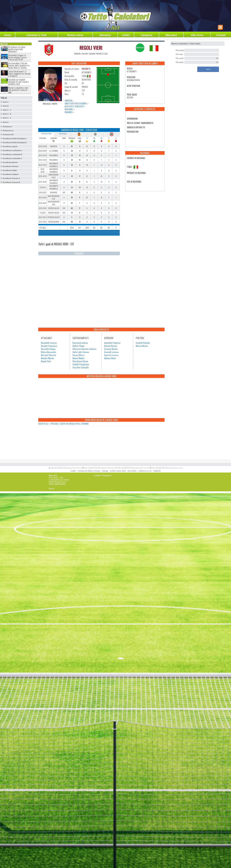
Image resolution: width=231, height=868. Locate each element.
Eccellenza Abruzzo (11, 166)
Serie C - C (7, 118)
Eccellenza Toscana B (11, 182)
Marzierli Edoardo (49, 355)
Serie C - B (7, 114)
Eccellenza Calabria (11, 174)
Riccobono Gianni (80, 361)
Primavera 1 (7, 127)
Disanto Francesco (49, 346)
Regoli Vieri (46, 361)
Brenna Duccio (111, 346)
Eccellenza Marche (10, 162)
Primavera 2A (8, 131)
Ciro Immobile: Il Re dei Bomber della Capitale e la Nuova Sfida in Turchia (19, 65)
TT (87, 138)
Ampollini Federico (112, 343)
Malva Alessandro (49, 352)
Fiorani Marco (79, 355)
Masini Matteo (79, 358)
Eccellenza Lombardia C (12, 158)
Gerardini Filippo (48, 349)
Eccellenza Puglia (10, 170)
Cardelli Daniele (143, 343)
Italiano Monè (110, 358)
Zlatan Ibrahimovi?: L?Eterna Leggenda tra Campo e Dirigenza (19, 74)
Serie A (6, 102)
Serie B (6, 106)
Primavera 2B (8, 135)
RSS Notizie (132, 471)
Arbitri (126, 35)
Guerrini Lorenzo (111, 355)
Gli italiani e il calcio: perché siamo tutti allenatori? (17, 49)
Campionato (46, 134)
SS (101, 138)
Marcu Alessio (142, 346)
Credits (73, 471)
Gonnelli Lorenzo (111, 352)
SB (94, 138)
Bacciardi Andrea (80, 343)
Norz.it (52, 488)
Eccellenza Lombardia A (12, 151)
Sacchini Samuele (81, 367)
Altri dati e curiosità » (75, 106)
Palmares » (69, 112)
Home (7, 35)
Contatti (221, 35)
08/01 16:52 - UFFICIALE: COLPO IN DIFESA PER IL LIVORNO (63, 424)
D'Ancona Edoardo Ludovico (84, 349)
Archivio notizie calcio (118, 471)
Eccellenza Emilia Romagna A (15, 139)
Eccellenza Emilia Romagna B (15, 143)
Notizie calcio (75, 35)
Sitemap (105, 471)
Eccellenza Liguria (10, 147)
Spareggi (63, 134)
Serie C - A (7, 110)
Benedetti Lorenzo (49, 343)
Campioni (147, 35)
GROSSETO (86, 69)
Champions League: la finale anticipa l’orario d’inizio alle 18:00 (17, 57)
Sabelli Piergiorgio (81, 364)
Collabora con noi (145, 471)
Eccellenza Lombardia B (12, 154)
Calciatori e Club (36, 35)
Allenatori (105, 35)
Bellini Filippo (79, 346)
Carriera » (69, 101)
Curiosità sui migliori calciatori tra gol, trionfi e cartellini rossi (18, 82)
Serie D (6, 122)
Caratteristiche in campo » (77, 103)
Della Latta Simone (81, 352)
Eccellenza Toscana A (11, 178)
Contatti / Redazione (103, 475)
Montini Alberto (47, 358)
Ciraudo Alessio (111, 349)
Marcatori (171, 35)
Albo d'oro (197, 35)
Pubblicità (157, 471)
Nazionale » (70, 109)
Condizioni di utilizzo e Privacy (89, 471)
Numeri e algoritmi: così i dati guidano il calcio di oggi (18, 90)
